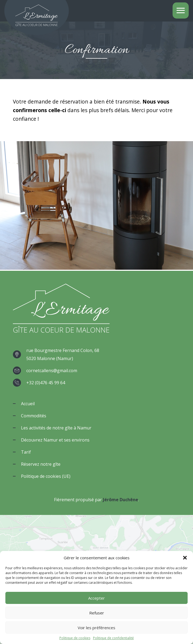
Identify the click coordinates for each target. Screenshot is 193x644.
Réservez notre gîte (41, 464)
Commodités (34, 416)
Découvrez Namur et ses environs (55, 440)
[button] (185, 558)
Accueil (28, 404)
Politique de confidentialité (113, 638)
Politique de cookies (75, 638)
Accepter (96, 598)
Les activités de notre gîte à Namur (56, 428)
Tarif (26, 452)
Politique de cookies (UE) (46, 476)
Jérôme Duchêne (121, 500)
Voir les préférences (96, 628)
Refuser (97, 613)
